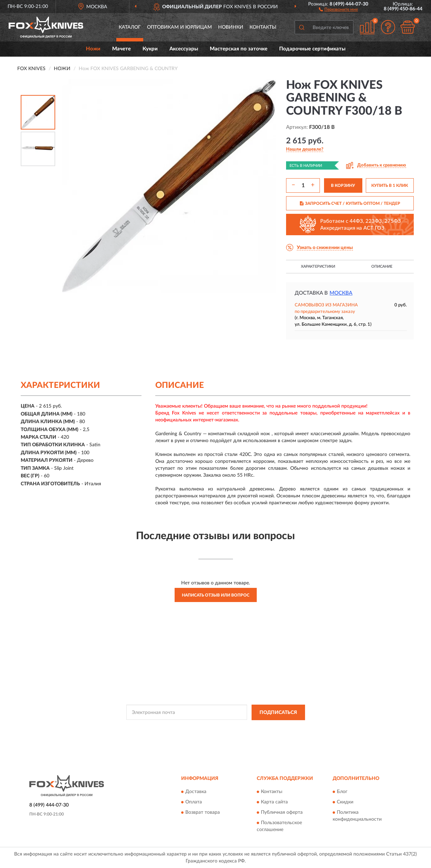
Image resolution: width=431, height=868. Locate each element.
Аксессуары (184, 49)
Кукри (150, 49)
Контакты (263, 27)
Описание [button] (382, 266)
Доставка (196, 792)
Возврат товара (203, 813)
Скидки (345, 802)
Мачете (121, 49)
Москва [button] (341, 293)
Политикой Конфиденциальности (211, 728)
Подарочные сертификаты (312, 49)
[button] (338, 9)
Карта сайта (274, 802)
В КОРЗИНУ (343, 185)
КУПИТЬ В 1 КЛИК (390, 185)
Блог (342, 792)
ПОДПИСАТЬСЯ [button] (278, 713)
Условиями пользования (272, 728)
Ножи (93, 49)
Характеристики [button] (318, 266)
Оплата (194, 802)
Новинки (231, 27)
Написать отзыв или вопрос (216, 595)
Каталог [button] (130, 27)
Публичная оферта (282, 813)
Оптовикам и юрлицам (179, 27)
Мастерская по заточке (239, 49)
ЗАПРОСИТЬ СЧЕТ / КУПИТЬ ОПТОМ (350, 203)
